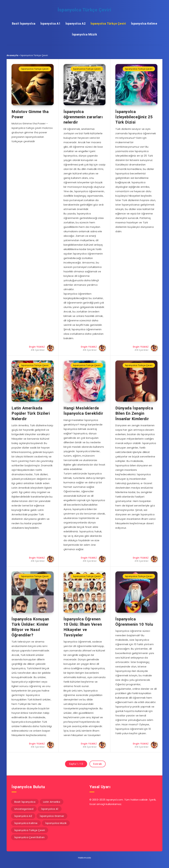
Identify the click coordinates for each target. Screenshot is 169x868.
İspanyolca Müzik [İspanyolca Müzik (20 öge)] (56, 823)
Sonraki (97, 764)
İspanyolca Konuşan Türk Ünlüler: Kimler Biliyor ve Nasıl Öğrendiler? (30, 627)
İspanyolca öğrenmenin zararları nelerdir (83, 117)
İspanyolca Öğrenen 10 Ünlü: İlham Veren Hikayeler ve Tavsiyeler (83, 627)
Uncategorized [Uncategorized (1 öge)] (24, 809)
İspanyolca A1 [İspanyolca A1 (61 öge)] (50, 809)
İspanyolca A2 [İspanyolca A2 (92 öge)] (23, 816)
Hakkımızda (85, 858)
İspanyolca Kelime (144, 24)
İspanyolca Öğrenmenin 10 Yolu (134, 622)
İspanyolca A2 (76, 24)
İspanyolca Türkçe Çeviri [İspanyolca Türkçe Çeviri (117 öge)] (30, 830)
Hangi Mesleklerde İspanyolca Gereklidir (83, 411)
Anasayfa (12, 55)
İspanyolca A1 (51, 24)
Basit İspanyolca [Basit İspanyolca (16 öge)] (25, 802)
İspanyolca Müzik (84, 34)
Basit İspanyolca (24, 24)
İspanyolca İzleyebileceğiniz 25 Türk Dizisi (134, 117)
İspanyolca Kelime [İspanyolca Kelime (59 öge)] (26, 823)
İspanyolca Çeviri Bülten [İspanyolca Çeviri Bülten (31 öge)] (29, 837)
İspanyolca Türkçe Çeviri (84, 10)
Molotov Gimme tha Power (30, 114)
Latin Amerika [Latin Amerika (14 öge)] (52, 802)
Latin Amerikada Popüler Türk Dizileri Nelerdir (31, 413)
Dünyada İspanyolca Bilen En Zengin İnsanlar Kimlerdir (134, 413)
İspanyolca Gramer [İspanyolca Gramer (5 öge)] (52, 816)
